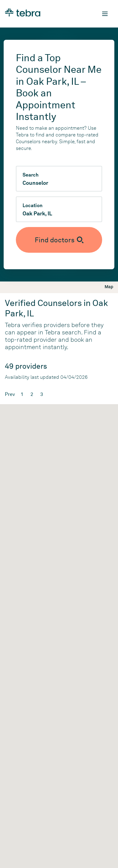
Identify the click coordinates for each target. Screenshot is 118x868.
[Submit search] (59, 240)
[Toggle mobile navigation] (105, 14)
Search (30, 175)
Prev (10, 394)
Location (32, 206)
